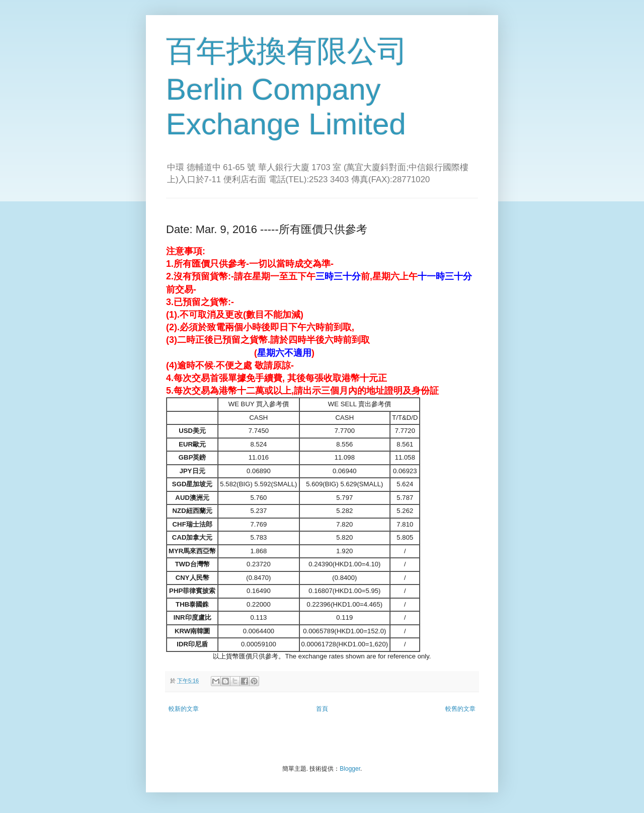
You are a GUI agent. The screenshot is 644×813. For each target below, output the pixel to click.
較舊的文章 (460, 709)
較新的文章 (184, 709)
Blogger (350, 769)
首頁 (322, 709)
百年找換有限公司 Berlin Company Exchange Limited (287, 88)
